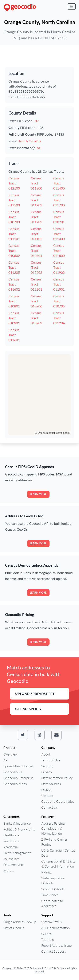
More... (9, 870)
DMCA (46, 790)
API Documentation (56, 928)
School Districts (53, 889)
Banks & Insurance (17, 823)
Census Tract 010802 (14, 250)
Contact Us (50, 807)
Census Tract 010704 (36, 250)
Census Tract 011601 (14, 335)
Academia (11, 847)
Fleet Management (17, 853)
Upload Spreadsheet (35, 694)
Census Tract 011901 (59, 284)
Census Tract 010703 (14, 217)
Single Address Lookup (20, 922)
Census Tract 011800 (59, 250)
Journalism (11, 859)
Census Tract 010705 (59, 301)
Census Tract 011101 (14, 234)
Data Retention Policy (57, 778)
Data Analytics (14, 865)
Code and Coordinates (58, 801)
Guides (46, 934)
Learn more (38, 494)
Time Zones (50, 895)
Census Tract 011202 (36, 217)
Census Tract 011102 (36, 234)
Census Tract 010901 (14, 318)
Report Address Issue (56, 945)
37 (37, 121)
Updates (47, 795)
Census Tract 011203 (36, 200)
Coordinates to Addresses (52, 903)
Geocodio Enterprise (18, 778)
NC (39, 148)
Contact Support (53, 951)
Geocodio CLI (13, 772)
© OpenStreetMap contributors (52, 433)
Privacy (47, 772)
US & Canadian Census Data (58, 853)
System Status (52, 922)
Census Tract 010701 (59, 217)
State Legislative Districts (53, 881)
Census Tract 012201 (36, 284)
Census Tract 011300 (36, 183)
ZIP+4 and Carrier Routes (54, 842)
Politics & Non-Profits (19, 829)
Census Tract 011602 (14, 284)
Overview (10, 754)
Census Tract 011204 (59, 318)
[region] (39, 395)
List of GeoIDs (14, 928)
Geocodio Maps (15, 784)
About (46, 754)
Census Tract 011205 (14, 267)
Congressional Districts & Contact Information (58, 864)
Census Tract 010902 (36, 318)
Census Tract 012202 (36, 267)
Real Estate (11, 841)
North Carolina (30, 141)
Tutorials (48, 939)
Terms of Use (51, 760)
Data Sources (51, 784)
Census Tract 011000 (59, 234)
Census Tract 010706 (36, 301)
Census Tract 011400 (59, 183)
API (6, 760)
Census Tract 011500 (14, 200)
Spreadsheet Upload (18, 766)
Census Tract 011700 (59, 200)
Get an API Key (28, 709)
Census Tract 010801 (14, 301)
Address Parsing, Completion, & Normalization (53, 828)
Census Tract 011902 (59, 267)
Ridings (47, 872)
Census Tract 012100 (14, 183)
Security (47, 766)
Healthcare (11, 835)
